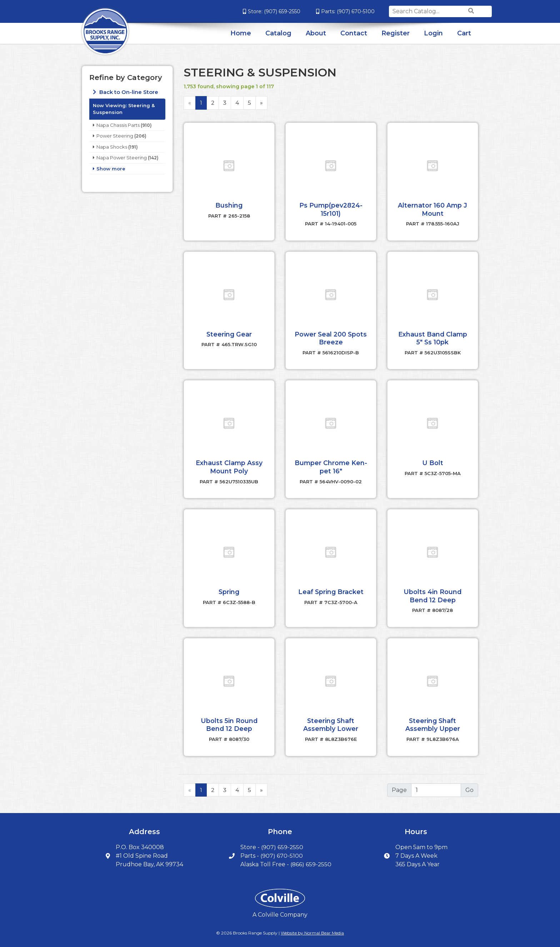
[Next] (262, 103)
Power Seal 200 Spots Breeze (331, 337)
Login (433, 33)
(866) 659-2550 (311, 861)
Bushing (229, 205)
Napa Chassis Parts (118, 125)
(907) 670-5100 (338, 11)
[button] (229, 166)
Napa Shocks (112, 147)
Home (241, 33)
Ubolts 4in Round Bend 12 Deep (433, 593)
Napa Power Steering (122, 158)
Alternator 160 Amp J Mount (433, 209)
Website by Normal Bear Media (312, 929)
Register (396, 33)
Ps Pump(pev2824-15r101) (331, 209)
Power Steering (115, 136)
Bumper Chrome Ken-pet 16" (331, 465)
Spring (229, 589)
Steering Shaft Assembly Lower (331, 722)
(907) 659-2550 (264, 11)
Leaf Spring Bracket (331, 589)
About (316, 33)
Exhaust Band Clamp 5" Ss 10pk (433, 337)
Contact (354, 33)
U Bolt (433, 462)
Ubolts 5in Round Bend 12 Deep (229, 722)
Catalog (278, 33)
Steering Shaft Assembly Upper (432, 722)
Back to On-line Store (128, 92)
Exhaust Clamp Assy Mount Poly (229, 465)
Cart (464, 33)
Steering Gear (229, 333)
